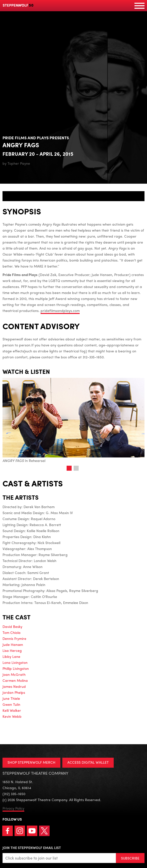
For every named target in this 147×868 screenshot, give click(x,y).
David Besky (12, 626)
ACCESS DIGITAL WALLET (88, 762)
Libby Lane (11, 656)
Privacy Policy (13, 808)
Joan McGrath (14, 674)
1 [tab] (69, 468)
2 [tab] (76, 468)
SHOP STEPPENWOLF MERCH (31, 762)
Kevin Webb (12, 716)
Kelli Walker (12, 710)
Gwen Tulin (11, 704)
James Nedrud (14, 686)
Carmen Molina (15, 680)
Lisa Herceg (12, 650)
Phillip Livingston (16, 668)
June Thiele (11, 698)
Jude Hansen (13, 644)
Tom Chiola (12, 632)
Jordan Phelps (14, 692)
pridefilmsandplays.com (60, 310)
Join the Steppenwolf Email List (32, 848)
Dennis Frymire (14, 638)
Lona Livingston (15, 662)
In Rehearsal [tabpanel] (73, 420)
